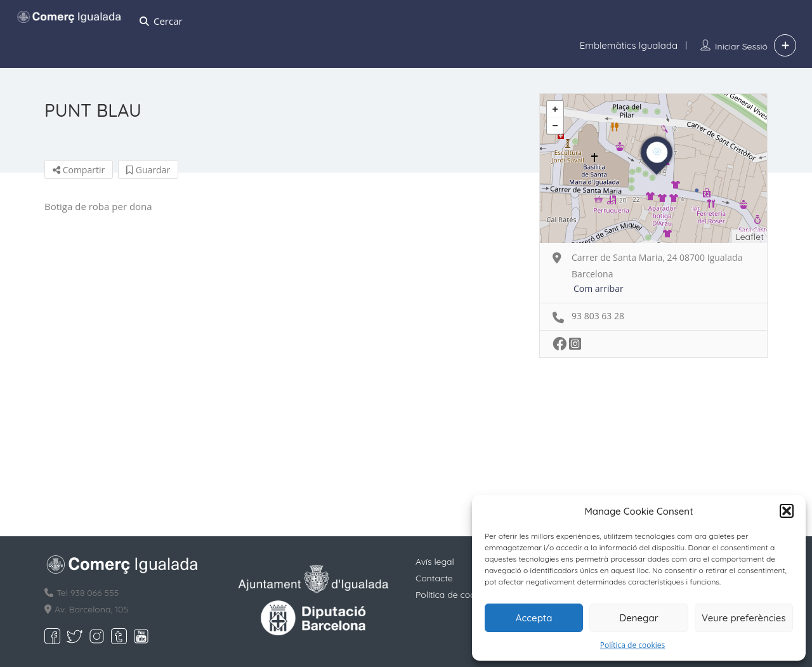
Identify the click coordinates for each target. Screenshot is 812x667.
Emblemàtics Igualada (629, 45)
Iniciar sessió (741, 46)
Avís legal (435, 562)
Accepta (534, 618)
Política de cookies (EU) (464, 595)
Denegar (638, 618)
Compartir (79, 170)
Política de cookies (633, 645)
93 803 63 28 (598, 316)
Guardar (148, 170)
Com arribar (599, 288)
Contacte (434, 578)
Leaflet (750, 237)
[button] (787, 511)
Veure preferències (744, 618)
